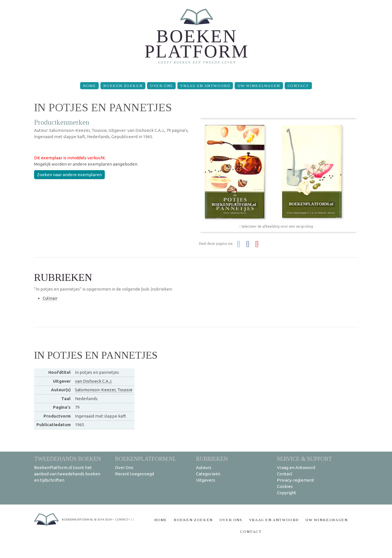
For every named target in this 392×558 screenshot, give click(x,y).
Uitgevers (206, 480)
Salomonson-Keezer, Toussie (104, 390)
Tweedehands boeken (68, 459)
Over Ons (161, 86)
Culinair (50, 298)
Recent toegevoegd (134, 474)
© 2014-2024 (103, 520)
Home (89, 86)
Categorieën (208, 474)
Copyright (287, 493)
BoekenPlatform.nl (146, 459)
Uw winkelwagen (259, 86)
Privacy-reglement (296, 480)
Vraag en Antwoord (205, 86)
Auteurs (204, 467)
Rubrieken (212, 459)
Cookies (285, 486)
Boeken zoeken (123, 86)
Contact (298, 86)
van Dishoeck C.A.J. (94, 381)
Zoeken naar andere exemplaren (69, 175)
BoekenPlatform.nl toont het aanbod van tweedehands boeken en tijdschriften (67, 474)
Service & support (304, 459)
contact (122, 520)
